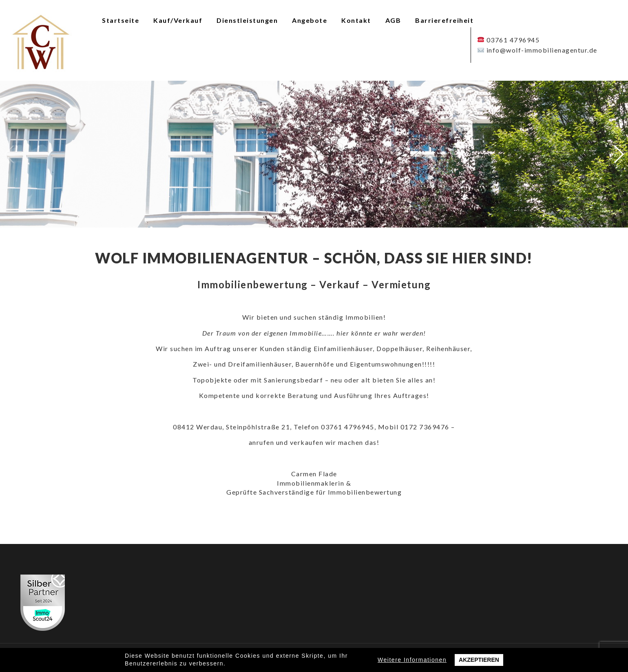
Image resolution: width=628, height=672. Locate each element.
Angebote (310, 20)
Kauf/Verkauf (178, 20)
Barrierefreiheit (444, 20)
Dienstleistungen (247, 20)
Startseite (121, 20)
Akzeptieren (479, 660)
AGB (393, 20)
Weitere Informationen (412, 660)
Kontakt (356, 20)
